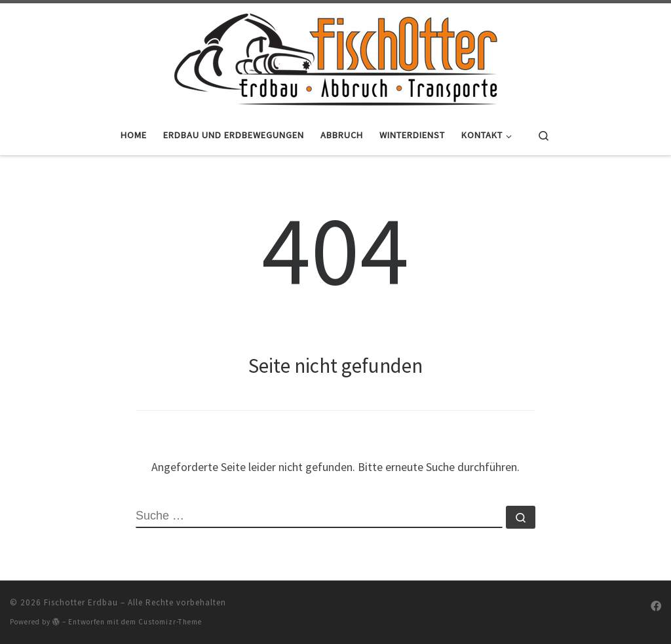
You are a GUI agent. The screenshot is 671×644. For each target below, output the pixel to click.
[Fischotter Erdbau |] (335, 57)
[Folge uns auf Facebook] (656, 606)
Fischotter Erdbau (81, 602)
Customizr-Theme (170, 622)
